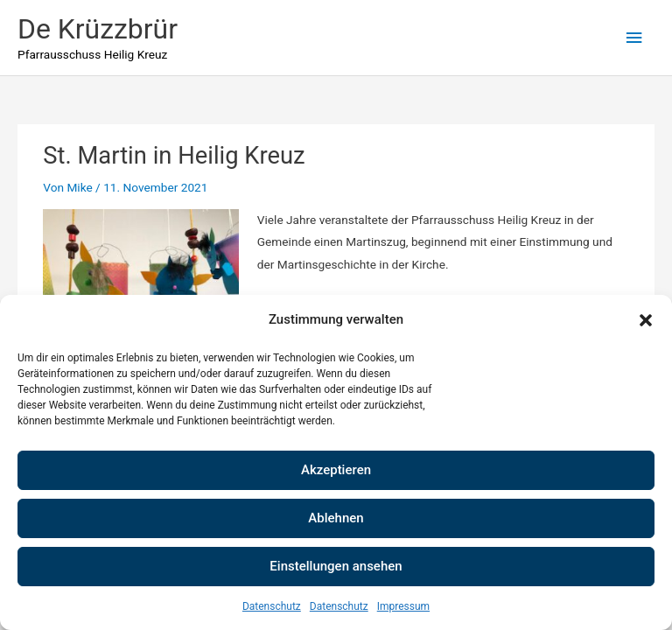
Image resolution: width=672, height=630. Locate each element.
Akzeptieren (336, 470)
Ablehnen (336, 518)
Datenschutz (272, 606)
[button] (646, 320)
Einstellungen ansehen (336, 566)
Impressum (403, 606)
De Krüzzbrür (98, 29)
